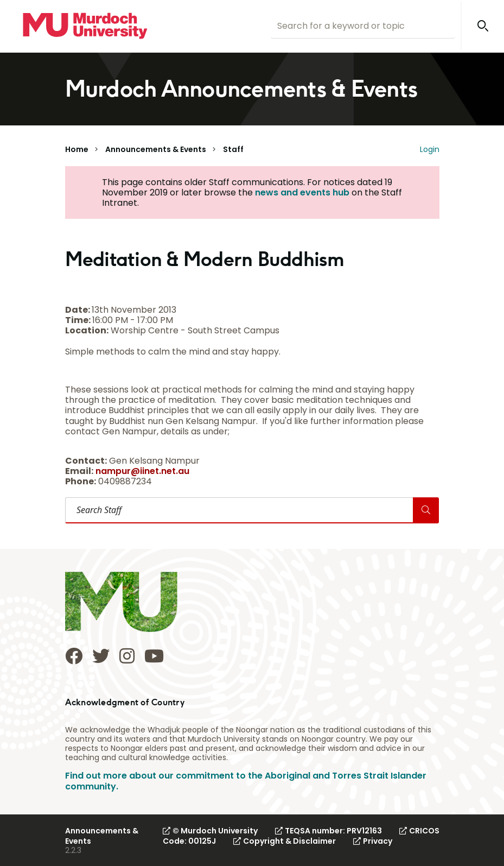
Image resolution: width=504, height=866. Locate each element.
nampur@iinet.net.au (142, 471)
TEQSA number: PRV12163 (328, 831)
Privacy (373, 841)
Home (77, 149)
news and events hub (302, 192)
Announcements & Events (156, 149)
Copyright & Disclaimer (285, 841)
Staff (233, 149)
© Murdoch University (210, 831)
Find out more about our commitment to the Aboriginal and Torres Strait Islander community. (246, 781)
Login (430, 149)
